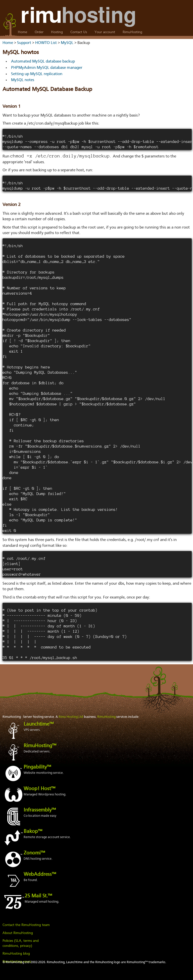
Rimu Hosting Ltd (71, 717)
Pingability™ (37, 767)
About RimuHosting (18, 933)
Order (39, 32)
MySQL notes (23, 80)
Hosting (57, 32)
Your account (105, 32)
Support (24, 43)
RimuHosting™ (40, 746)
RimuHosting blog (16, 954)
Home (22, 32)
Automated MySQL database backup (43, 62)
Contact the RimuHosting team (26, 925)
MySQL (67, 43)
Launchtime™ (39, 724)
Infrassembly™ (40, 810)
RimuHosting (132, 32)
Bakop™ (33, 832)
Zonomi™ (34, 853)
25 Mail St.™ (38, 896)
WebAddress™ (40, 875)
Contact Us (79, 32)
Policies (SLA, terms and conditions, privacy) (21, 943)
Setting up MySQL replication (37, 74)
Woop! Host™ (39, 789)
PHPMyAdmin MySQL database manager (47, 68)
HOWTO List (46, 43)
